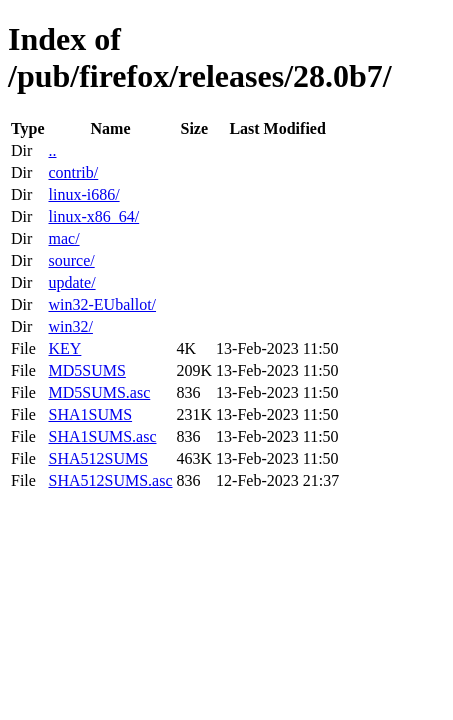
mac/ (63, 238)
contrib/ (73, 172)
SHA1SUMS (90, 414)
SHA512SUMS (98, 458)
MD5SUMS (86, 370)
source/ (71, 260)
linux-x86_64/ (93, 216)
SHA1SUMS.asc (102, 436)
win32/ (70, 326)
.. (52, 150)
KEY (64, 348)
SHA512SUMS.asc (110, 480)
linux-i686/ (83, 194)
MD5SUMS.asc (99, 392)
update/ (71, 282)
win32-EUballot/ (102, 304)
